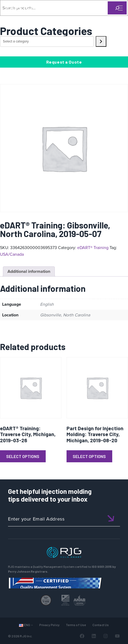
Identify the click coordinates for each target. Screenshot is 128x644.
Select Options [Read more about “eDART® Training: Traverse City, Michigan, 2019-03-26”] (23, 456)
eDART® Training (93, 248)
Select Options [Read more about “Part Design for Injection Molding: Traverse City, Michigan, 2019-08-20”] (89, 456)
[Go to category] (101, 41)
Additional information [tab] (29, 271)
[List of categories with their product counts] (47, 41)
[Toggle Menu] (120, 8)
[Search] (113, 17)
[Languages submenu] (32, 625)
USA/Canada (12, 254)
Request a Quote (64, 62)
